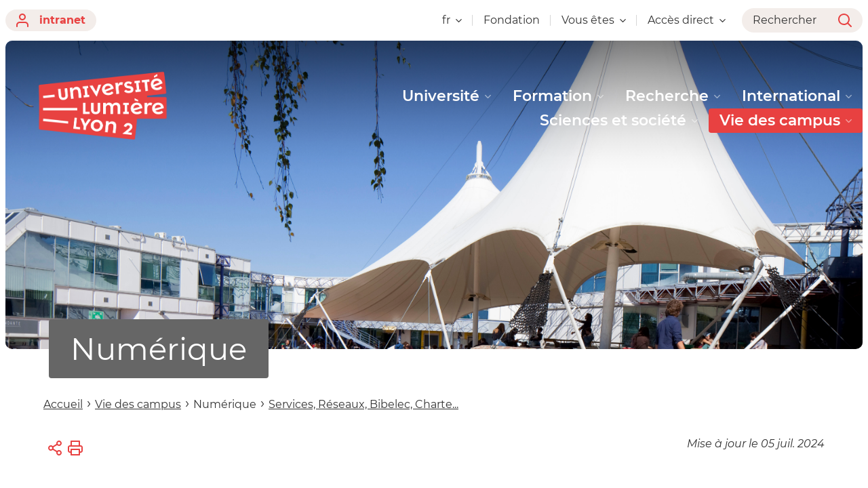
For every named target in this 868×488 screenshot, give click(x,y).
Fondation (512, 20)
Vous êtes (594, 20)
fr (452, 20)
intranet (51, 20)
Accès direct (687, 20)
